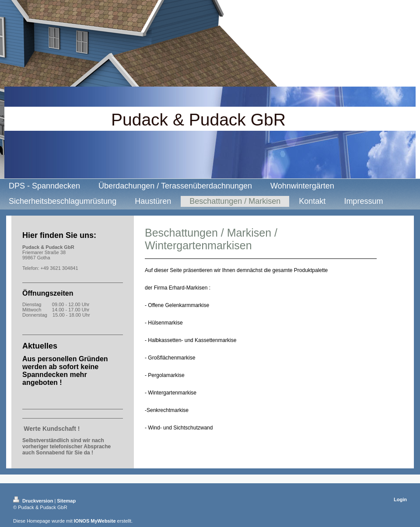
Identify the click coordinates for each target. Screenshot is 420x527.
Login (400, 499)
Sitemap (66, 501)
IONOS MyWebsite (95, 521)
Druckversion (34, 501)
